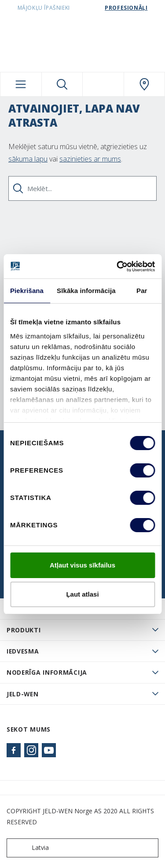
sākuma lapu (28, 159)
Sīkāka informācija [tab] (86, 291)
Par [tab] (142, 291)
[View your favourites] (103, 84)
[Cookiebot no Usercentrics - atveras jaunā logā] (117, 267)
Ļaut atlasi (82, 594)
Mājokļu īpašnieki (44, 8)
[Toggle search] (62, 84)
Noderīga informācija (47, 672)
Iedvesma (23, 651)
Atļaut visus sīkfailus (82, 565)
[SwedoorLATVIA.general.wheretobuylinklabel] (145, 84)
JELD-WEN (23, 694)
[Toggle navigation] (21, 84)
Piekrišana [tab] (27, 291)
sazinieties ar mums (90, 159)
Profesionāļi (126, 8)
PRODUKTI (24, 630)
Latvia (30, 848)
